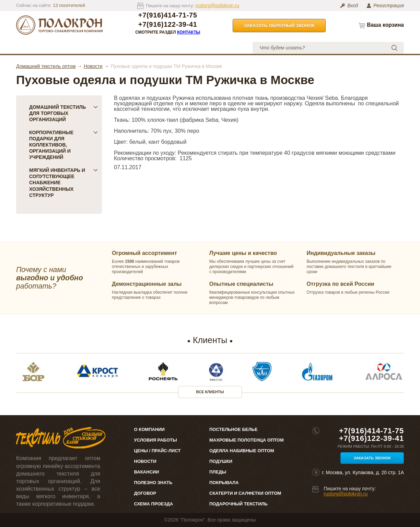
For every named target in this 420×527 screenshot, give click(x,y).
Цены (119, 48)
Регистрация (389, 5)
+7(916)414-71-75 (168, 15)
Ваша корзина (385, 25)
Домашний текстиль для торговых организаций (63, 113)
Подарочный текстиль (238, 504)
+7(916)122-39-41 (168, 25)
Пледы (218, 472)
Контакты (189, 32)
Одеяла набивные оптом (242, 451)
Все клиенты (210, 392)
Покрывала (224, 483)
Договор (145, 493)
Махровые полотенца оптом (247, 440)
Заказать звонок (372, 458)
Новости (93, 66)
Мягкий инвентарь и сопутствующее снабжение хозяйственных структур (63, 183)
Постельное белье (234, 429)
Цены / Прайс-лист (157, 451)
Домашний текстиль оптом (46, 66)
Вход (353, 5)
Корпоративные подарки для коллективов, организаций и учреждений (63, 145)
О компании (79, 48)
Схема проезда (154, 504)
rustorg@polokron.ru (217, 5)
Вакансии (147, 472)
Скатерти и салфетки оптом (245, 493)
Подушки (221, 461)
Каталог (40, 48)
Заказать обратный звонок (279, 26)
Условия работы (165, 48)
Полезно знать (153, 483)
